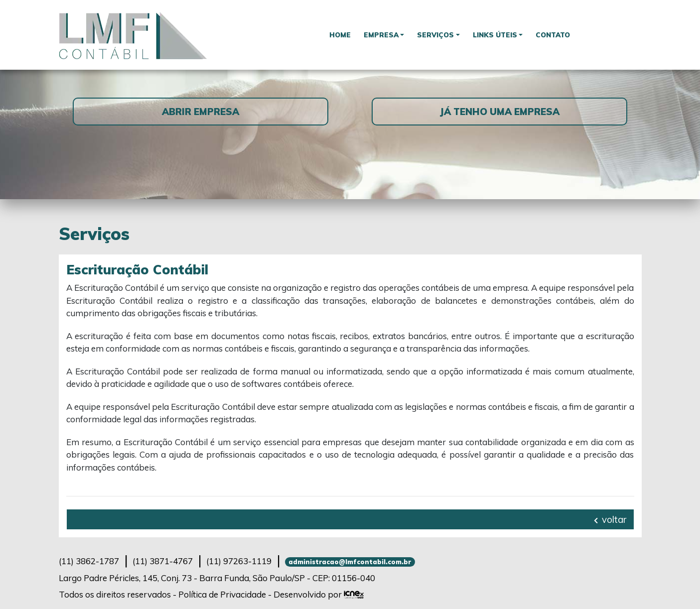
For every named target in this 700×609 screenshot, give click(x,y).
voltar (610, 519)
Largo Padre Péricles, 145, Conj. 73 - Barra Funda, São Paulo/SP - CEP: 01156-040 (217, 578)
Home (340, 35)
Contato (553, 35)
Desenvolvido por (319, 594)
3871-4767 (163, 561)
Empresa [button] (381, 35)
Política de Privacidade (222, 594)
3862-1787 (89, 561)
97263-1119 (239, 561)
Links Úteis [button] (495, 35)
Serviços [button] (435, 35)
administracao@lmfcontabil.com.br (350, 562)
